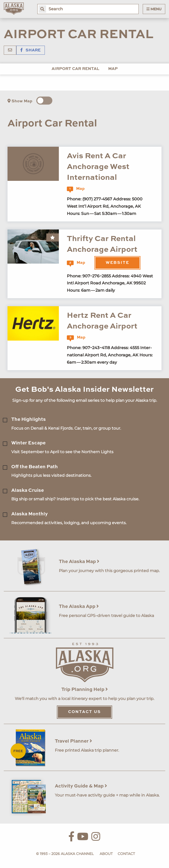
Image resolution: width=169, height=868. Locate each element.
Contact (126, 854)
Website (117, 263)
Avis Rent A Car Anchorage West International (98, 167)
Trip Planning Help (85, 690)
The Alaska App (79, 607)
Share (31, 50)
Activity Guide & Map (81, 786)
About (106, 854)
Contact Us (84, 712)
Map (113, 69)
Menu (154, 9)
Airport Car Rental (75, 69)
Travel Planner (73, 741)
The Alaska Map (79, 562)
